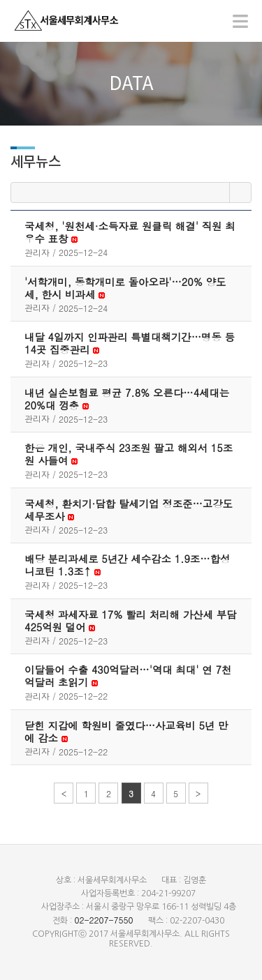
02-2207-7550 (103, 920)
